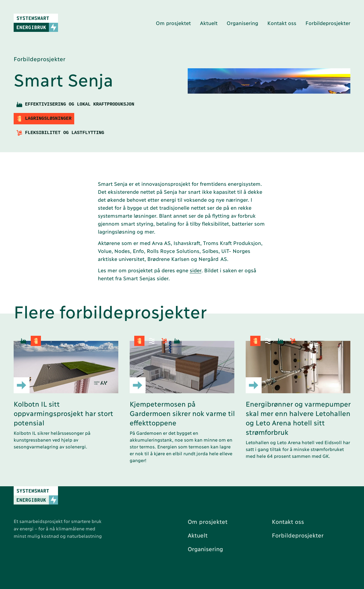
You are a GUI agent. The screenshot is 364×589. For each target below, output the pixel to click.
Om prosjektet (173, 23)
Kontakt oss (282, 23)
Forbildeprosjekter (328, 23)
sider (196, 270)
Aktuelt (209, 23)
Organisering (242, 23)
